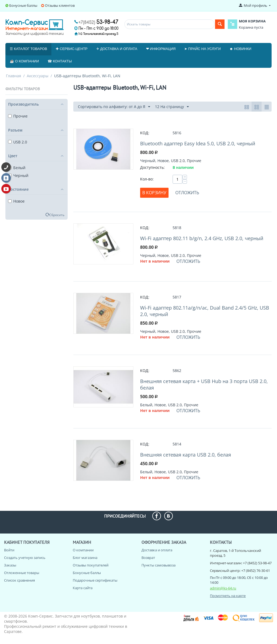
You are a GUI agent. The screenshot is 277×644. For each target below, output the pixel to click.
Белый (17, 168)
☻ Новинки (240, 49)
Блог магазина (85, 558)
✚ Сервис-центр (72, 49)
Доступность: (152, 167)
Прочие (18, 116)
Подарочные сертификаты (95, 580)
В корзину (154, 193)
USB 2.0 (18, 142)
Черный (18, 175)
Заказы (10, 565)
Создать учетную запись (25, 558)
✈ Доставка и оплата (117, 49)
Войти (9, 550)
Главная (14, 76)
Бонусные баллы (23, 5)
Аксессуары (38, 76)
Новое (16, 201)
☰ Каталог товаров (28, 49)
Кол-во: (147, 179)
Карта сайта (83, 588)
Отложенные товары (22, 573)
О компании (83, 550)
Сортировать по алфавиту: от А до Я (114, 107)
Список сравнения (19, 580)
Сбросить (57, 215)
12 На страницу (172, 107)
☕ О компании (24, 61)
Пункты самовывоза (159, 565)
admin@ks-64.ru (223, 588)
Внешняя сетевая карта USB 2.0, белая (186, 455)
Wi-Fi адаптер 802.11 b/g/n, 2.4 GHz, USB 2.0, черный (202, 238)
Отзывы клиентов (60, 5)
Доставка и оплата (157, 550)
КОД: (145, 133)
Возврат (148, 558)
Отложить (187, 193)
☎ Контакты (60, 61)
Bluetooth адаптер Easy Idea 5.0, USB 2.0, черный (198, 143)
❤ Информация (161, 49)
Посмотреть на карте (228, 596)
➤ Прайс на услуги (202, 49)
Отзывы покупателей (91, 565)
